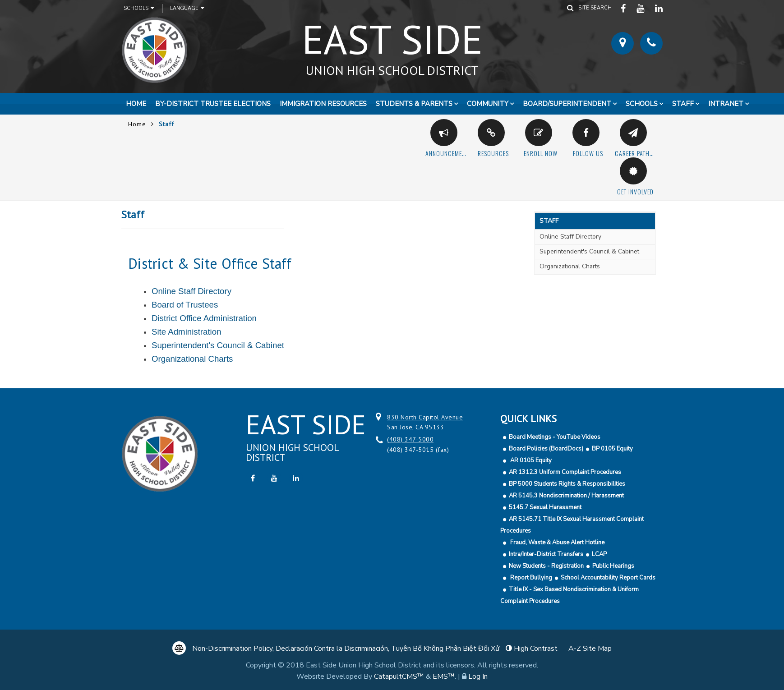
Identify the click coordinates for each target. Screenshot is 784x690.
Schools (139, 8)
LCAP (599, 554)
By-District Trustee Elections (213, 104)
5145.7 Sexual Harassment (545, 507)
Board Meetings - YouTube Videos (555, 437)
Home (136, 104)
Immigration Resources (323, 104)
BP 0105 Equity (612, 449)
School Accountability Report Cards (608, 578)
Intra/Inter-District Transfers (546, 554)
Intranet (726, 104)
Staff (683, 104)
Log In (478, 676)
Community (488, 104)
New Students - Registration (546, 566)
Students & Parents (414, 104)
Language (187, 8)
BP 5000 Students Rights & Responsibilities (567, 484)
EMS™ (444, 676)
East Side (392, 45)
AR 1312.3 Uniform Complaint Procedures (565, 472)
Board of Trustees (185, 305)
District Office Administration (204, 318)
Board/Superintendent (567, 104)
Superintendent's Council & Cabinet (218, 345)
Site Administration (187, 332)
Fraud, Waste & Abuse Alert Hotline (557, 543)
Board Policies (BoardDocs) (546, 449)
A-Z (590, 649)
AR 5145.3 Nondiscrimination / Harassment (566, 496)
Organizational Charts (192, 359)
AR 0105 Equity (530, 460)
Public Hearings (613, 566)
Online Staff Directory (191, 291)
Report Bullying (530, 578)
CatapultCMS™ (399, 676)
